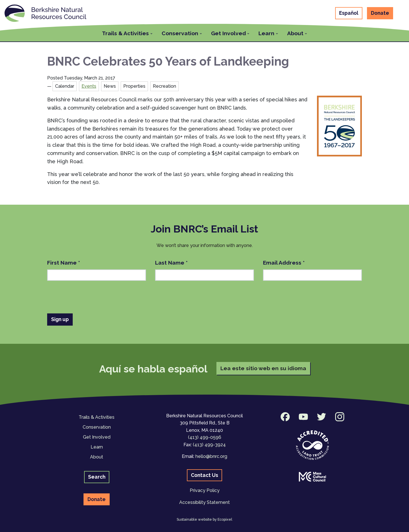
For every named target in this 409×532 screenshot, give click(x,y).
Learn (97, 447)
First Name (64, 263)
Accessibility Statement (204, 502)
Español (349, 13)
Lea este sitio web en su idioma (263, 368)
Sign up (60, 319)
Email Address (284, 263)
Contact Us (204, 475)
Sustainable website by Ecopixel (204, 519)
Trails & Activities (97, 417)
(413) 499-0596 (205, 437)
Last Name (171, 263)
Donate (380, 13)
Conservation (97, 427)
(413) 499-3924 (209, 445)
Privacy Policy (205, 490)
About (97, 457)
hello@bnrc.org (211, 456)
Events (89, 86)
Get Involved (97, 437)
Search (97, 477)
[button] (127, 33)
